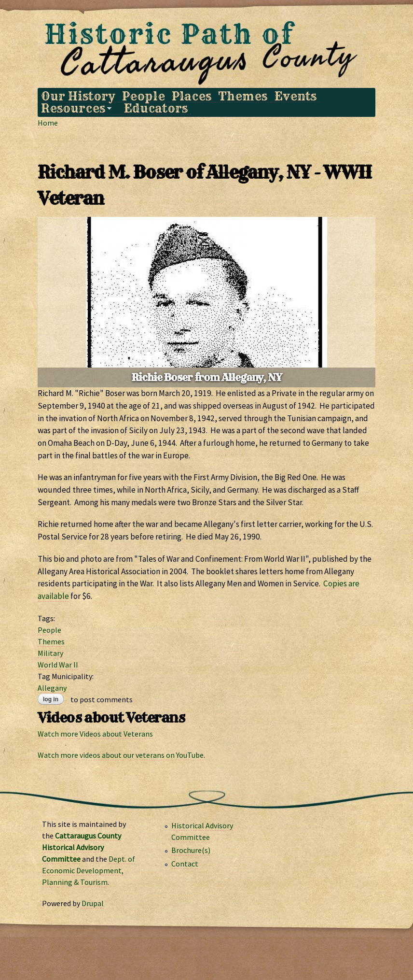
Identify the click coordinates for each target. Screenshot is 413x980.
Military (50, 653)
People (144, 96)
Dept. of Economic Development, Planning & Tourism (89, 870)
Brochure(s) (191, 850)
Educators (156, 108)
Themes (243, 96)
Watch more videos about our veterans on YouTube (121, 755)
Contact (185, 864)
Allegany (52, 688)
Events (296, 96)
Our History (78, 96)
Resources (75, 108)
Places (192, 96)
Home (48, 123)
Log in (51, 699)
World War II (58, 665)
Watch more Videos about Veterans (95, 734)
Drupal (93, 903)
